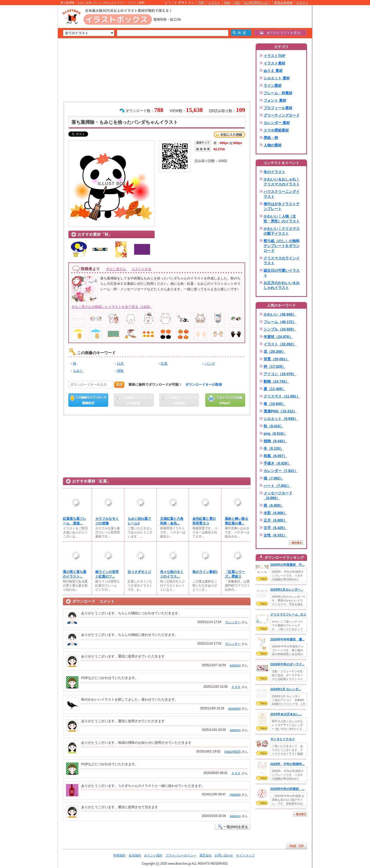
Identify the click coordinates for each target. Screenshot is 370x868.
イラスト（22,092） (280, 344)
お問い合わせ (224, 855)
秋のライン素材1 (205, 572)
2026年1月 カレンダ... (286, 689)
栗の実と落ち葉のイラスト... (75, 574)
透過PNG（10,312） (280, 411)
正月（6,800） (275, 520)
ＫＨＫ (236, 687)
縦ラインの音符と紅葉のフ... (107, 574)
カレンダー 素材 (277, 123)
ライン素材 (273, 86)
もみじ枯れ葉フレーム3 (139, 521)
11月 (120, 364)
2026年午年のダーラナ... (287, 664)
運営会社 (206, 855)
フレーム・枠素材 (278, 93)
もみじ (78, 371)
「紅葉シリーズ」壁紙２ (235, 574)
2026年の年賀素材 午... (287, 565)
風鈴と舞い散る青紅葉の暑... (237, 521)
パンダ (210, 364)
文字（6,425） (275, 528)
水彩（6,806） (275, 513)
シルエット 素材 (277, 78)
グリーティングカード (282, 115)
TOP (201, 3)
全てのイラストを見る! (280, 33)
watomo (235, 665)
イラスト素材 (274, 63)
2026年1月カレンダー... (287, 590)
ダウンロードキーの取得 (204, 385)
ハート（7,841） (277, 486)
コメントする (141, 269)
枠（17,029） (275, 366)
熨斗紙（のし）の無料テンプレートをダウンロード (282, 246)
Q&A (227, 3)
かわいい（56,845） (280, 314)
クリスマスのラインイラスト (282, 261)
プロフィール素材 (278, 108)
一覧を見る (296, 543)
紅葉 (164, 364)
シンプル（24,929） (280, 329)
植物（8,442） (275, 441)
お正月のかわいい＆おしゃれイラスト (282, 285)
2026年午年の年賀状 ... (287, 789)
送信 (119, 385)
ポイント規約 (153, 855)
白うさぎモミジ (139, 572)
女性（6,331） (275, 535)
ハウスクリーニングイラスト (282, 194)
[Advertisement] (33, 85)
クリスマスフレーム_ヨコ (288, 615)
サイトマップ (245, 855)
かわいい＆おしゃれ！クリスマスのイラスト (282, 182)
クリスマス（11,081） (282, 396)
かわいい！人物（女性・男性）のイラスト (282, 219)
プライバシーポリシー (181, 855)
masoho (235, 795)
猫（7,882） (274, 478)
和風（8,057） (275, 456)
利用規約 (119, 855)
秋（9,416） (274, 426)
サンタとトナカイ (283, 739)
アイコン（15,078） (280, 374)
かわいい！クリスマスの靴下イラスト (282, 231)
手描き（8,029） (277, 463)
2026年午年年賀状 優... (287, 639)
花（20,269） (275, 352)
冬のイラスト (274, 172)
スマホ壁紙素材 (276, 130)
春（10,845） (275, 404)
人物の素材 (273, 145)
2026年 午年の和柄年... (287, 764)
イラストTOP (275, 56)
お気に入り (229, 135)
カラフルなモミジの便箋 (107, 521)
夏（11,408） (275, 389)
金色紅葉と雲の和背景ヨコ (204, 521)
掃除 (120, 371)
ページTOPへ (297, 846)
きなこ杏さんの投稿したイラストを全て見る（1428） (112, 307)
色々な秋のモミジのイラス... (172, 574)
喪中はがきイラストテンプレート (282, 206)
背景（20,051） (276, 359)
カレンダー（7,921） (281, 471)
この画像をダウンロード (88, 400)
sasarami (234, 709)
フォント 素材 (275, 100)
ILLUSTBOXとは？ (257, 3)
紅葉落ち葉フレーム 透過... (75, 521)
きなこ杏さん (116, 269)
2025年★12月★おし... (286, 714)
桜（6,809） (274, 505)
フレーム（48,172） (280, 322)
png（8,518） (275, 433)
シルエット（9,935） (281, 419)
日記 (237, 3)
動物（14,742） (276, 381)
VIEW (262, 579)
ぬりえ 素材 (273, 71)
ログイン (302, 3)
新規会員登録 (283, 3)
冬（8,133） (274, 448)
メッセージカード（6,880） (278, 496)
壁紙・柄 (271, 138)
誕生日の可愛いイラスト (282, 273)
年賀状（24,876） (278, 337)
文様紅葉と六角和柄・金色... (172, 521)
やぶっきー (233, 622)
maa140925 (233, 752)
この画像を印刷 (225, 400)
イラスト (214, 3)
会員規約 (135, 855)
